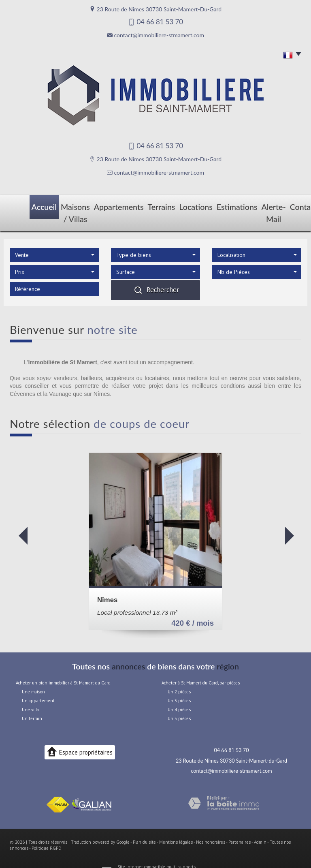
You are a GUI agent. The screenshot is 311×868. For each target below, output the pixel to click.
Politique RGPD (47, 833)
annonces (128, 651)
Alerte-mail (253, 205)
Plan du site (144, 827)
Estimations (214, 205)
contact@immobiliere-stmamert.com (159, 35)
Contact (287, 205)
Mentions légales (176, 827)
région (228, 651)
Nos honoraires (211, 827)
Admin (260, 827)
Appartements (109, 205)
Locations (178, 205)
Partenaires (240, 827)
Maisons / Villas (62, 205)
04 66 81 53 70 (232, 735)
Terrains (147, 205)
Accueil (24, 205)
